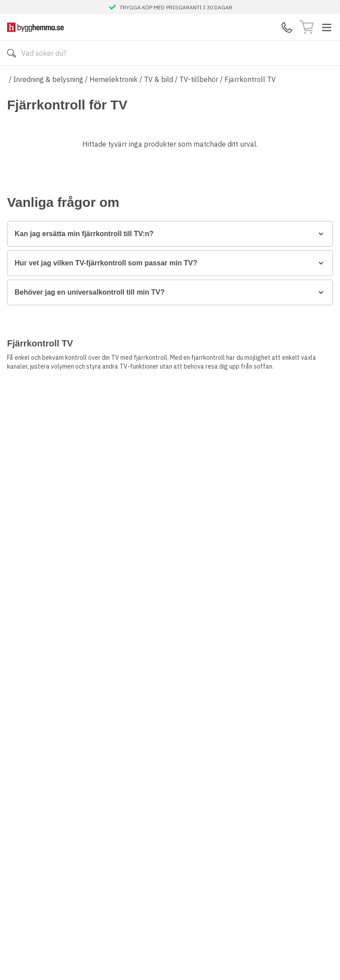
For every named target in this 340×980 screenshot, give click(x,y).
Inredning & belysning (48, 79)
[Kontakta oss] (287, 27)
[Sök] (12, 53)
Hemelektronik (114, 79)
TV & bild (158, 79)
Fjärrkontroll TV (250, 79)
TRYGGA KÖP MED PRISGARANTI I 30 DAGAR (176, 7)
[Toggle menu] (327, 27)
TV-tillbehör (199, 79)
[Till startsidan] (35, 27)
